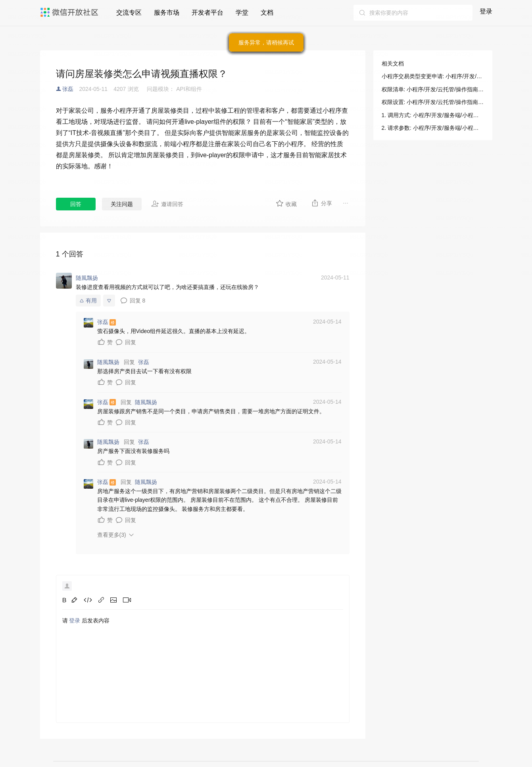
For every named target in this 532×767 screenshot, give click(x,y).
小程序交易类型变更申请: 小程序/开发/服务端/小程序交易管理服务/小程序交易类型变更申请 (433, 76)
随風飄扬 (146, 402)
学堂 (242, 13)
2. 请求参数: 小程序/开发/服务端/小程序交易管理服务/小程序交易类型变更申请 (433, 128)
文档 (267, 13)
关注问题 (122, 204)
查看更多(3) (112, 535)
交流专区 (129, 13)
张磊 (68, 89)
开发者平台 (207, 13)
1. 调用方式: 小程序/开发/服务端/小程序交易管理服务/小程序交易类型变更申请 (433, 115)
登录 (486, 11)
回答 (76, 204)
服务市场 (167, 13)
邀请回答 (167, 204)
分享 (322, 203)
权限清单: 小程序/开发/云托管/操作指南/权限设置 (433, 89)
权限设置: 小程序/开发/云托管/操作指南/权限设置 (433, 102)
